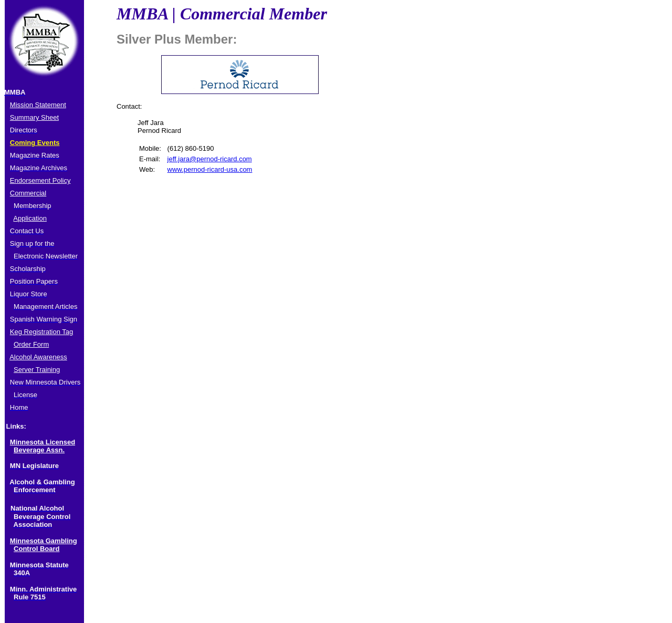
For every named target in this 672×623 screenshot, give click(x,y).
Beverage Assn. (39, 450)
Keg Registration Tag (41, 332)
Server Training (37, 370)
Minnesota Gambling (44, 541)
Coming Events (35, 143)
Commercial (28, 193)
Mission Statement (38, 105)
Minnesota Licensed (43, 442)
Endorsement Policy (40, 180)
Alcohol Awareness (38, 357)
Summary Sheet (34, 117)
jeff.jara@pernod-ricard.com (210, 159)
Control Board (36, 549)
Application (30, 218)
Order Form (31, 344)
